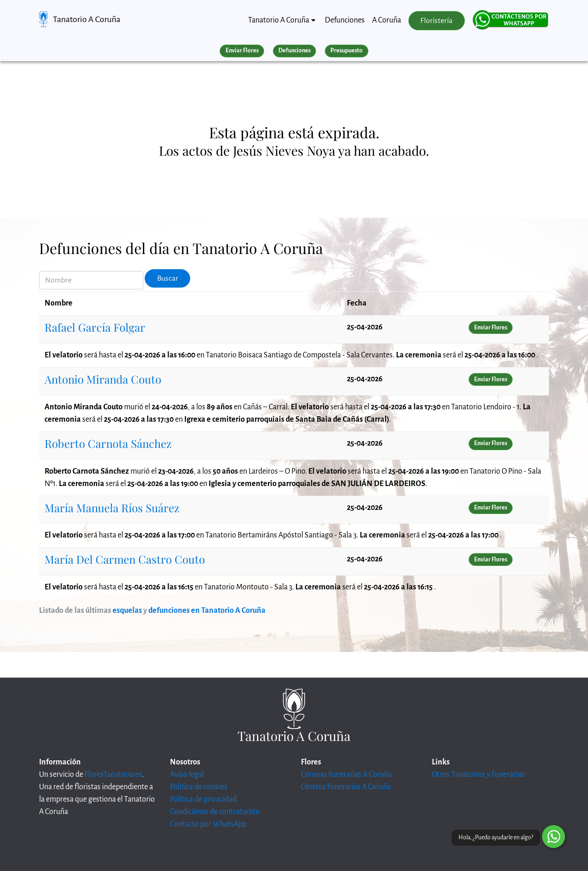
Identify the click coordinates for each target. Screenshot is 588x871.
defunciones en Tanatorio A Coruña (207, 611)
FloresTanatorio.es (113, 775)
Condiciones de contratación (215, 812)
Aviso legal (187, 775)
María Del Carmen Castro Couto (125, 559)
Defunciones (345, 20)
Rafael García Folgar (95, 327)
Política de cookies (199, 787)
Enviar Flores (242, 51)
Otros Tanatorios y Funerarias (478, 775)
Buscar (168, 278)
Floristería (436, 21)
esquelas (127, 611)
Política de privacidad (203, 799)
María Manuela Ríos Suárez (112, 508)
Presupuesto (346, 51)
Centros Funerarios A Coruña (346, 787)
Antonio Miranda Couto (103, 379)
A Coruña (387, 20)
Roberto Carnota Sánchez (108, 443)
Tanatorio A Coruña (87, 19)
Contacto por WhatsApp (208, 824)
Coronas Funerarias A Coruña (346, 775)
